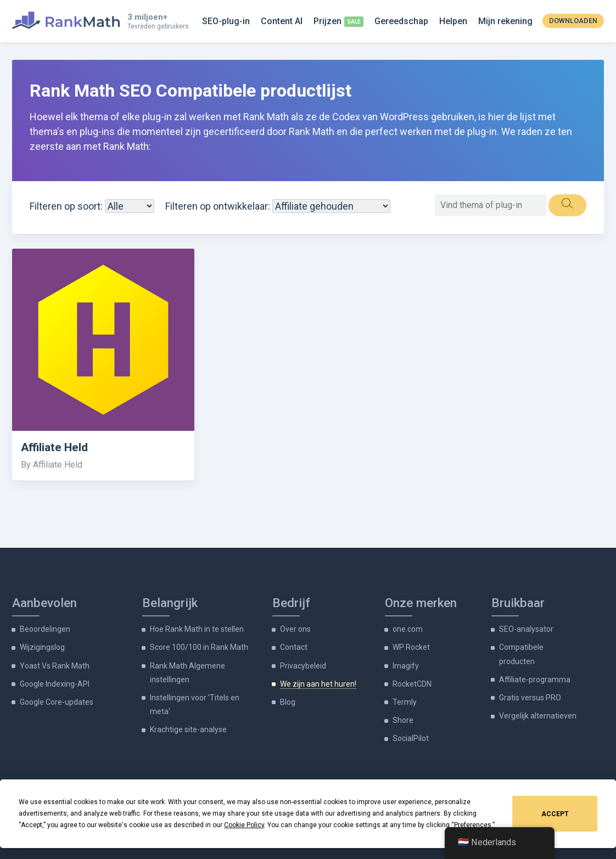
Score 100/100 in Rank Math (199, 647)
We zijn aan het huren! (318, 684)
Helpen (453, 21)
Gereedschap (401, 21)
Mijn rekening (505, 21)
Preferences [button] (473, 825)
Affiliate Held (54, 447)
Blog (288, 702)
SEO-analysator (526, 629)
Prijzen (327, 21)
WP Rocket (411, 647)
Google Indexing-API (55, 684)
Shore (403, 720)
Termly (405, 702)
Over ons (295, 629)
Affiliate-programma (535, 680)
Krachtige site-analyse (188, 729)
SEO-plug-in (226, 21)
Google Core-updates (57, 702)
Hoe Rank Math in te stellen (197, 629)
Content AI (282, 21)
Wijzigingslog (42, 647)
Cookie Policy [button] (244, 825)
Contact (294, 647)
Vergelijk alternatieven (538, 716)
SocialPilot (411, 738)
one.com (408, 629)
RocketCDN (412, 684)
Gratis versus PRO (530, 698)
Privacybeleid (303, 666)
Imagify (406, 666)
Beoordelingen (45, 629)
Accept (555, 814)
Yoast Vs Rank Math (55, 666)
